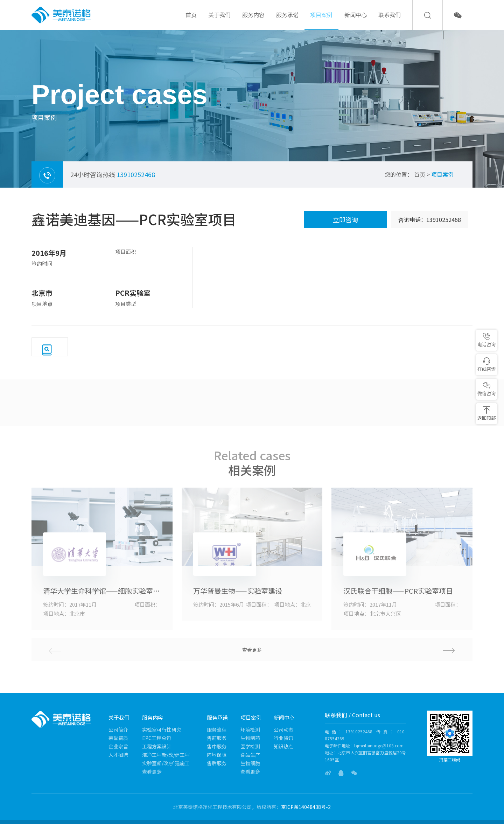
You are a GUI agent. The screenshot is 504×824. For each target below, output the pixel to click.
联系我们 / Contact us (352, 715)
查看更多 (252, 650)
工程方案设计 (157, 746)
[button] (399, 650)
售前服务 (217, 738)
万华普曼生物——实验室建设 (238, 591)
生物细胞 (250, 763)
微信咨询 (486, 389)
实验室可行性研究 (162, 729)
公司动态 (283, 729)
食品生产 (250, 755)
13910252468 (136, 174)
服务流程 (217, 729)
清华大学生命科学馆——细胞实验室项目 (102, 591)
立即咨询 (345, 219)
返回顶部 (486, 414)
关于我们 (219, 20)
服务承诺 (287, 20)
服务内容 (253, 20)
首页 (191, 20)
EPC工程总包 (157, 738)
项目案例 (321, 20)
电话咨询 (486, 340)
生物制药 (250, 738)
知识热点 (283, 746)
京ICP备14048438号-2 (306, 807)
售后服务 (217, 763)
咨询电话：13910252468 (430, 219)
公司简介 (118, 729)
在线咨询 (486, 365)
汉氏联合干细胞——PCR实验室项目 (398, 591)
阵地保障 (217, 755)
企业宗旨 (118, 746)
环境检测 (250, 729)
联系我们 (390, 20)
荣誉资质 (118, 738)
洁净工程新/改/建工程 (166, 755)
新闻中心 (356, 20)
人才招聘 (118, 755)
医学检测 (250, 746)
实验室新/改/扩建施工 (166, 763)
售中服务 (217, 746)
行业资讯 (283, 738)
